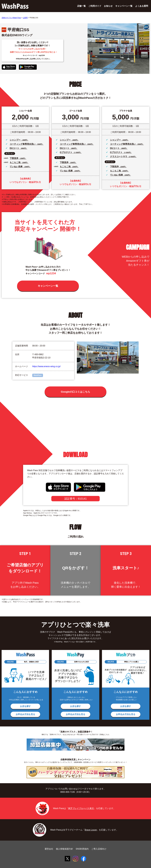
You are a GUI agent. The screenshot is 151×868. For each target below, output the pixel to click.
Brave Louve (91, 830)
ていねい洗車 (16, 167)
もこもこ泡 (15, 162)
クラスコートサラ (119, 157)
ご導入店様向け (99, 849)
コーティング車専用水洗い (23, 144)
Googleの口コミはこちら (76, 392)
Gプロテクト (66, 152)
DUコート (15, 148)
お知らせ (108, 6)
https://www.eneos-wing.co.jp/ (46, 366)
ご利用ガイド (95, 6)
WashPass (38, 375)
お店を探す (25, 706)
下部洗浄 (14, 158)
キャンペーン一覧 (124, 6)
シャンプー (15, 140)
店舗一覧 (81, 6)
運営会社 (49, 849)
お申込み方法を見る (25, 714)
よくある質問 (142, 6)
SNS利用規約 (82, 849)
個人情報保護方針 (64, 849)
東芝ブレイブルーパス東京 (81, 808)
